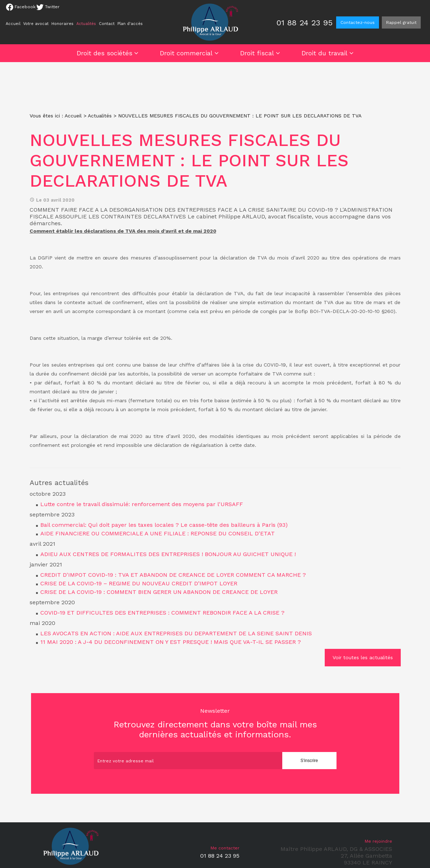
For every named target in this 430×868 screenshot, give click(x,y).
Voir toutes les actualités (363, 657)
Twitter (48, 7)
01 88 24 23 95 (305, 23)
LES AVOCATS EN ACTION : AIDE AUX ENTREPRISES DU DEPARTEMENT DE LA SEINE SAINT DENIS (176, 633)
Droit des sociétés (105, 53)
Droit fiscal (257, 53)
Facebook (21, 7)
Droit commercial (186, 53)
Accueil (13, 24)
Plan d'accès (130, 24)
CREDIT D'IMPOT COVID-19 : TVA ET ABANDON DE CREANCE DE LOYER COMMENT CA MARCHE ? (173, 575)
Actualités (86, 24)
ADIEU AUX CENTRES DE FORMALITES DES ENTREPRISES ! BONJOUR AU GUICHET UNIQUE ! (168, 554)
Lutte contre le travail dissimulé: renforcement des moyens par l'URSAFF (142, 504)
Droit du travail (325, 53)
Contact (107, 24)
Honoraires (62, 24)
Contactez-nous (358, 22)
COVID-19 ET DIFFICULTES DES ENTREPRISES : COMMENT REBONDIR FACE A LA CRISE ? (162, 613)
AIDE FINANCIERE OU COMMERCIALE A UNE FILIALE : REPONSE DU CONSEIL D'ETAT (158, 533)
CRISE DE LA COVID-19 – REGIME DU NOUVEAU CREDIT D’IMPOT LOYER (139, 583)
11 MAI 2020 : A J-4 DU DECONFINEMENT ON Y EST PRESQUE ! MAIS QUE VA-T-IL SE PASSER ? (171, 642)
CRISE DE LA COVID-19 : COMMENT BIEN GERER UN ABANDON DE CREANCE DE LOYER (159, 592)
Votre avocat (36, 24)
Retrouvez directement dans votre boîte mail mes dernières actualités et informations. (215, 723)
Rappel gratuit (401, 22)
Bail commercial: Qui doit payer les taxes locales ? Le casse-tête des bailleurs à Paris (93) (164, 525)
